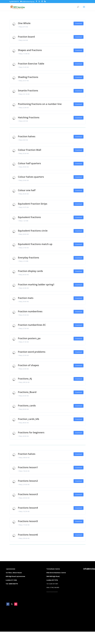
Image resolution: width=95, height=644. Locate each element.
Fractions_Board (27, 392)
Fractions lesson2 (28, 481)
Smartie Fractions (28, 90)
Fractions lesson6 (28, 535)
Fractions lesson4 (28, 508)
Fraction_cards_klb (28, 419)
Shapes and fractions (30, 50)
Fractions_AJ (25, 379)
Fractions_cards (27, 405)
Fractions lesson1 (28, 467)
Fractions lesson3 (28, 494)
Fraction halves (27, 136)
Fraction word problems (32, 352)
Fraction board (26, 37)
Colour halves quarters (31, 177)
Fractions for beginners (31, 432)
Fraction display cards (30, 271)
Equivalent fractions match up (35, 244)
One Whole (24, 23)
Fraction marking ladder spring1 (36, 284)
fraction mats (26, 298)
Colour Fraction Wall (30, 150)
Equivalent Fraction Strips (33, 204)
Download (79, 23)
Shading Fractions (28, 77)
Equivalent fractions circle (33, 231)
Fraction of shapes (28, 365)
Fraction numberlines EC (32, 325)
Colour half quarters (29, 163)
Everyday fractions (28, 257)
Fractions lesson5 (28, 521)
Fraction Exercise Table (31, 64)
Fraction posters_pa (29, 338)
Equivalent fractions (29, 217)
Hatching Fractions (29, 117)
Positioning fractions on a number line (40, 104)
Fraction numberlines (30, 311)
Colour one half (27, 190)
